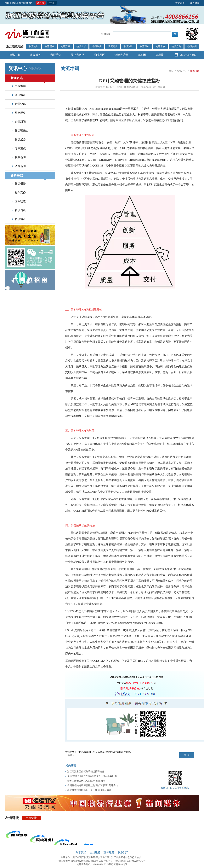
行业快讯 (20, 104)
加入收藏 (195, 3)
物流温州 (97, 46)
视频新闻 (20, 157)
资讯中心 (15, 55)
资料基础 (28, 177)
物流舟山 (176, 46)
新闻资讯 (28, 79)
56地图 (142, 55)
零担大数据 (78, 55)
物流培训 (195, 71)
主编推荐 (20, 86)
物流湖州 (129, 46)
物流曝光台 (22, 131)
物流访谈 (20, 210)
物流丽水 (144, 46)
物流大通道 (121, 55)
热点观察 (20, 113)
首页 (171, 71)
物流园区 (99, 55)
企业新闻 (20, 122)
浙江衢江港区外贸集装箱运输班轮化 (86, 772)
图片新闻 (20, 166)
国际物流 (20, 201)
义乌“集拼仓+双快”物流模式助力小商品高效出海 (92, 776)
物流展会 (20, 140)
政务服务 (35, 55)
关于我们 (81, 852)
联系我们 (123, 852)
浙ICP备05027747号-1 (102, 861)
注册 (52, 3)
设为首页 (180, 3)
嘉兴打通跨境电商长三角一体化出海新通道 (89, 790)
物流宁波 (160, 46)
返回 (187, 755)
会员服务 (95, 852)
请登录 (41, 3)
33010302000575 (135, 861)
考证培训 (56, 55)
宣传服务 (109, 852)
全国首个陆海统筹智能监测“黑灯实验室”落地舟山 (93, 785)
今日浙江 (20, 95)
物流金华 (81, 46)
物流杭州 (34, 46)
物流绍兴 (49, 46)
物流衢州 (113, 46)
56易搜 (160, 55)
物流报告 (20, 184)
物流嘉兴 (65, 46)
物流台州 (192, 46)
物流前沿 (20, 219)
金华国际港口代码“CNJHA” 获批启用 (86, 781)
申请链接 (31, 818)
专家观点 (20, 148)
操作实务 (20, 192)
